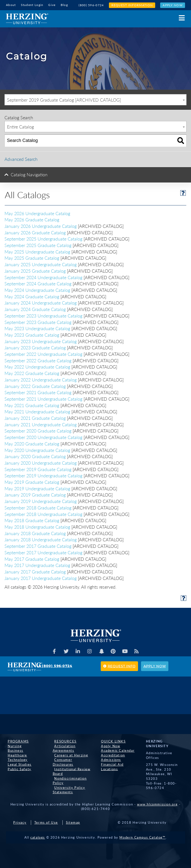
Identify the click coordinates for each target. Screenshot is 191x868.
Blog (64, 5)
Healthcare (16, 755)
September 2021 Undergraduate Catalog (43, 398)
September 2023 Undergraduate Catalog (43, 315)
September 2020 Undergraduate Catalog (43, 437)
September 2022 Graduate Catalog (38, 360)
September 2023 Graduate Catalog (38, 322)
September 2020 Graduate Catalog (38, 431)
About (11, 5)
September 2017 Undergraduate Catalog (43, 552)
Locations (108, 769)
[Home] (27, 19)
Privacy (20, 822)
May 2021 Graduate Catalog (32, 405)
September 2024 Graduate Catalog (38, 283)
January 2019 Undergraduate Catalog (41, 501)
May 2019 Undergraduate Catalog (37, 488)
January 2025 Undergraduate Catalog (41, 264)
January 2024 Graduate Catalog (35, 309)
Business (14, 750)
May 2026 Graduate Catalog (32, 219)
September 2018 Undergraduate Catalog (43, 514)
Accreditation (111, 755)
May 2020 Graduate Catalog (32, 443)
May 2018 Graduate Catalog (32, 520)
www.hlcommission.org (157, 804)
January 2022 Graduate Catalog (35, 386)
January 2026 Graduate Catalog (35, 232)
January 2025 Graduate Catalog (35, 270)
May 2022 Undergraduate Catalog (37, 367)
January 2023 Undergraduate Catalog (41, 341)
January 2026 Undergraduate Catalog (41, 226)
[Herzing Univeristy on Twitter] (65, 651)
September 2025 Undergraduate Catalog (43, 239)
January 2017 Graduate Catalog (35, 571)
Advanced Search (21, 159)
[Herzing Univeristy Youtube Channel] (126, 651)
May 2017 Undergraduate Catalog (37, 565)
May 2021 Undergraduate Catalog (37, 411)
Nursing (13, 745)
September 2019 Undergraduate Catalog (43, 475)
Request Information (132, 5)
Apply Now (173, 5)
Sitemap (73, 822)
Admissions (109, 759)
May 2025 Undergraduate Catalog (37, 251)
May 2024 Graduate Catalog (32, 296)
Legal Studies (18, 764)
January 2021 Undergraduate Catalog (41, 424)
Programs (17, 741)
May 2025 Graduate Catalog (32, 258)
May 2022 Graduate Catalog (32, 373)
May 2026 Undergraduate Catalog (37, 213)
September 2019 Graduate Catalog (38, 469)
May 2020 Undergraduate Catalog (37, 450)
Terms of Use (46, 822)
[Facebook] (53, 651)
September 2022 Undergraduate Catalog (43, 354)
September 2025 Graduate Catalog (38, 245)
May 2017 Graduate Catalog (32, 558)
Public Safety (18, 769)
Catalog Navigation (29, 174)
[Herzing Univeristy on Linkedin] (77, 651)
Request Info (119, 666)
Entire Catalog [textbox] (20, 126)
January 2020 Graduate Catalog (35, 456)
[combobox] (95, 99)
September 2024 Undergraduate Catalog (43, 277)
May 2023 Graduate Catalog (32, 334)
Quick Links (112, 741)
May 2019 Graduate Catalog (32, 482)
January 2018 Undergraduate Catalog (41, 539)
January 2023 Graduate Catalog (35, 347)
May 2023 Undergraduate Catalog (37, 328)
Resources (64, 741)
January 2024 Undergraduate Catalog (41, 303)
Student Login (32, 5)
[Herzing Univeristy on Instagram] (90, 651)
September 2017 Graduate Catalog (38, 546)
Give (52, 5)
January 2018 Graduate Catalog (35, 533)
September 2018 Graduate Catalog (38, 507)
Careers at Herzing (70, 755)
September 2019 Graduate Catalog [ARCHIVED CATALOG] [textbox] (64, 100)
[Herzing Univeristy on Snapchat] (102, 651)
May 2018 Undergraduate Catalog (37, 526)
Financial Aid (111, 764)
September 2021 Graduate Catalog (38, 392)
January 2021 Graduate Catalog (35, 418)
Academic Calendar (116, 750)
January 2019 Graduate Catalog (35, 495)
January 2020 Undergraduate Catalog (41, 462)
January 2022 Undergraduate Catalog (41, 379)
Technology (16, 759)
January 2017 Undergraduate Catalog (41, 578)
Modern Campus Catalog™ (142, 837)
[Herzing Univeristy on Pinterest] (114, 651)
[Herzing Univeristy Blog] (138, 651)
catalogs (38, 837)
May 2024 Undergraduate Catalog (37, 290)
